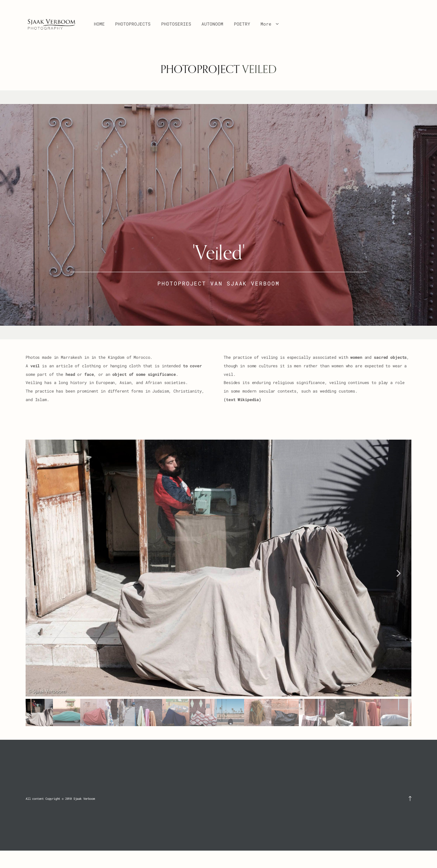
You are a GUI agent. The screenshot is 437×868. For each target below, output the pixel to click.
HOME (99, 24)
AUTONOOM (212, 24)
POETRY (242, 24)
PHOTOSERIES (176, 24)
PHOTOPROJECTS (133, 24)
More (270, 24)
